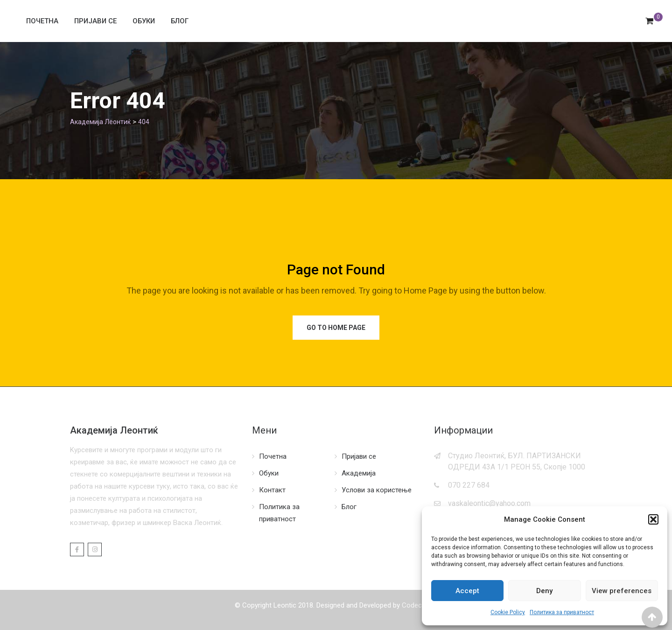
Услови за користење (377, 490)
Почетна (42, 21)
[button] (653, 519)
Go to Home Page (336, 328)
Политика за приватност (562, 612)
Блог (180, 21)
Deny (544, 591)
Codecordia (420, 605)
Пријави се (95, 21)
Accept (467, 591)
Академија (359, 473)
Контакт (272, 490)
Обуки (144, 21)
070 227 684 (469, 485)
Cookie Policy (508, 612)
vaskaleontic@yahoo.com (489, 503)
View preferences (622, 591)
